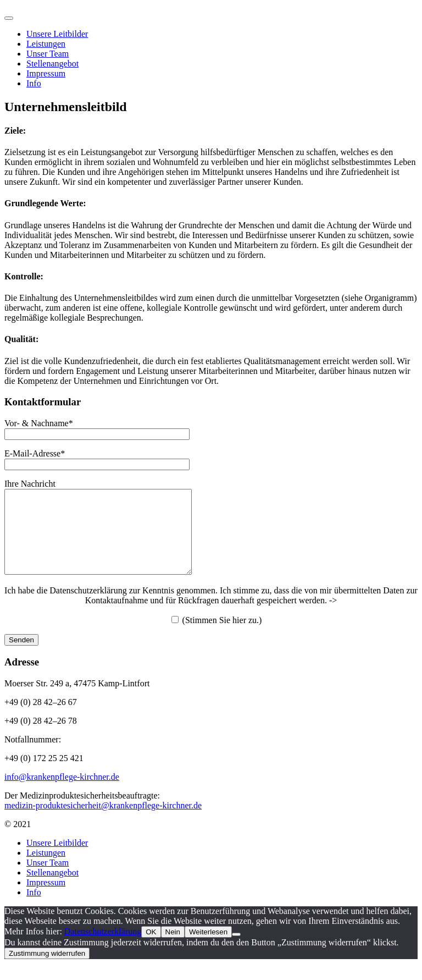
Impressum (46, 73)
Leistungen (46, 869)
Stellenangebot (52, 889)
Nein (173, 948)
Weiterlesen (208, 948)
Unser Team (48, 879)
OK (151, 948)
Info (34, 83)
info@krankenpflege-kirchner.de (62, 793)
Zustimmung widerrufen (47, 970)
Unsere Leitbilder (57, 859)
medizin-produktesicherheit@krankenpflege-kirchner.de (103, 822)
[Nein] (236, 951)
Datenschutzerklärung (103, 948)
